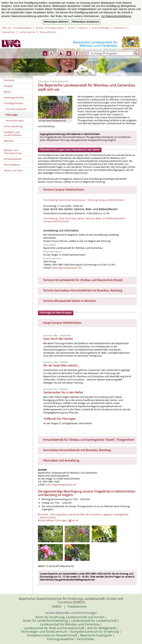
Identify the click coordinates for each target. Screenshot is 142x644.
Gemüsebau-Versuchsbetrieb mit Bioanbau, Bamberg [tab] (75, 450)
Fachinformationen (16, 109)
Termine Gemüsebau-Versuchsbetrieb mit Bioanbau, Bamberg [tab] (81, 290)
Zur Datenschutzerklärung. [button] (116, 16)
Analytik (8, 86)
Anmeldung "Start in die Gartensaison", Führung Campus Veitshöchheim (84, 200)
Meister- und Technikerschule (13, 152)
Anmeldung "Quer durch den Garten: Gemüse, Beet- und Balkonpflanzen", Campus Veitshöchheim (84, 220)
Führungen (12, 115)
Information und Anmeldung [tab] (60, 460)
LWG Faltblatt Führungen (59, 520)
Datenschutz (8, 32)
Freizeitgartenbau (13, 103)
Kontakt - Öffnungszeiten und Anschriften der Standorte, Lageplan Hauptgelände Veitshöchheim (84, 516)
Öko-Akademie (12, 165)
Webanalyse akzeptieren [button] (86, 22)
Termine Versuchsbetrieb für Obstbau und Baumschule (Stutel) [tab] (81, 280)
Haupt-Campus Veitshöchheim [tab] (61, 322)
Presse (71, 28)
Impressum (120, 28)
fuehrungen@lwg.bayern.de (66, 268)
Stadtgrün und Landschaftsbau (12, 133)
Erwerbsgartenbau (14, 97)
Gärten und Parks (13, 170)
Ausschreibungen (101, 28)
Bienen (7, 92)
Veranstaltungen (15, 120)
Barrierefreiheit (48, 32)
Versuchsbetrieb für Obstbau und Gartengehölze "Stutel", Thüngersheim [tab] (87, 439)
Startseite (9, 80)
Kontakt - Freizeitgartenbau (50, 28)
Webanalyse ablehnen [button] (56, 22)
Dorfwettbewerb (13, 159)
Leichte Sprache (27, 32)
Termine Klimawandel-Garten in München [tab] (68, 301)
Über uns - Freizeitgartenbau (17, 28)
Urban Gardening (13, 126)
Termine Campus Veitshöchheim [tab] (62, 189)
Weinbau (9, 141)
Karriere (83, 28)
